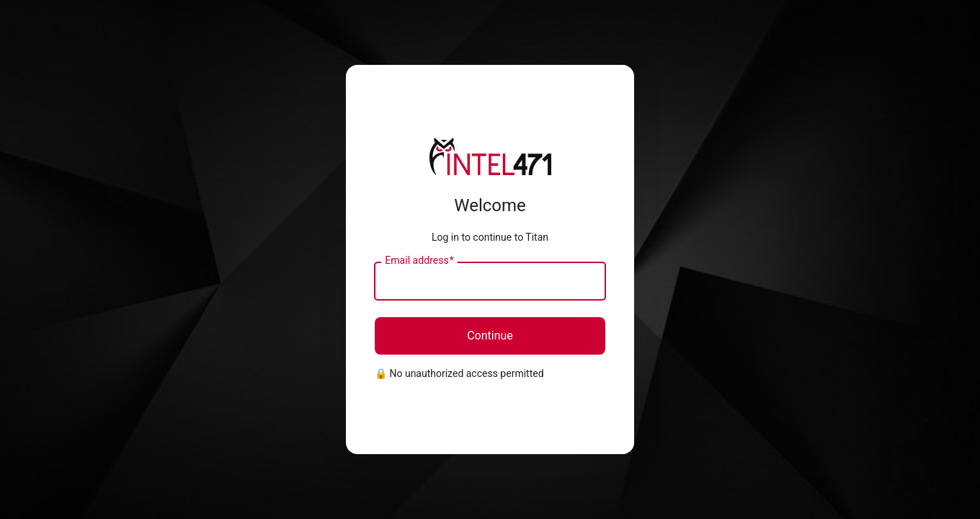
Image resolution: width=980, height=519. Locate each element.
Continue (490, 336)
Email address (419, 261)
